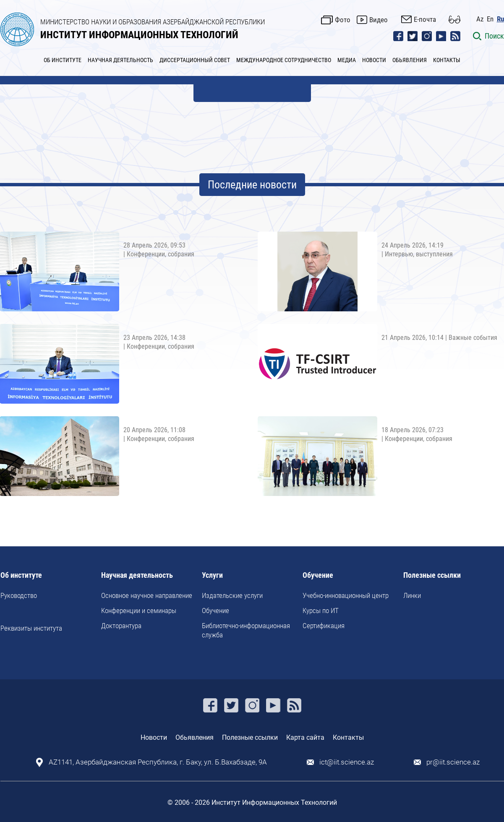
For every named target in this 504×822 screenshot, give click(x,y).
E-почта (425, 19)
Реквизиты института (31, 628)
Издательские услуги (232, 595)
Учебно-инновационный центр (346, 595)
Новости (154, 737)
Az (480, 19)
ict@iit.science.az (347, 762)
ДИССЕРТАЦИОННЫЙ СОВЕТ (195, 60)
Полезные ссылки (432, 575)
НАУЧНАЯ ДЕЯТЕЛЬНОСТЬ (120, 60)
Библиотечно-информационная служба (246, 630)
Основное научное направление (147, 595)
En (490, 19)
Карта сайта (305, 737)
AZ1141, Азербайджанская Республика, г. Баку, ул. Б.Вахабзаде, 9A (158, 762)
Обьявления (195, 737)
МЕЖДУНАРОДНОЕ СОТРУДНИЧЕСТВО (284, 60)
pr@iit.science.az (453, 762)
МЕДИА (347, 60)
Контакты (348, 737)
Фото (343, 20)
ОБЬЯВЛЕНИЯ (410, 60)
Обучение (215, 611)
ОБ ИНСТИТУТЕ (63, 60)
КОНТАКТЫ (447, 60)
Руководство (19, 595)
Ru (500, 19)
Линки (412, 595)
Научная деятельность (137, 575)
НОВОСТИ (374, 60)
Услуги (212, 575)
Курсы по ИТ (321, 611)
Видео (379, 20)
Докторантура (121, 626)
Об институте (21, 575)
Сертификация (324, 626)
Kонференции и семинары (139, 611)
